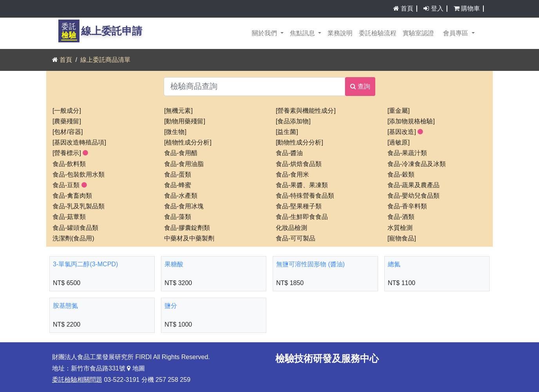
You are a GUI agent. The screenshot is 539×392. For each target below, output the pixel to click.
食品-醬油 (289, 153)
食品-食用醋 (181, 153)
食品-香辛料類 (407, 206)
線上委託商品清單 (105, 60)
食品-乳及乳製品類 (79, 206)
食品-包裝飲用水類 (79, 175)
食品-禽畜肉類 (72, 196)
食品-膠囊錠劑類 (187, 228)
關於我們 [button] (265, 33)
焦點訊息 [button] (303, 33)
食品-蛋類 (178, 175)
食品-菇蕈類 (69, 217)
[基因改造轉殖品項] (79, 143)
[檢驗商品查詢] (254, 87)
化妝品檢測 (291, 228)
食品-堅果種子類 (299, 206)
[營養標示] (70, 153)
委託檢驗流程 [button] (378, 33)
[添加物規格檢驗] (411, 121)
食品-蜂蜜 (178, 185)
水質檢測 (400, 228)
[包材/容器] (68, 132)
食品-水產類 (181, 196)
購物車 (472, 9)
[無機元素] (178, 111)
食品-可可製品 (296, 238)
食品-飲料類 (69, 164)
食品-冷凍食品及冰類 (417, 164)
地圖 (136, 369)
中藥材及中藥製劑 (189, 238)
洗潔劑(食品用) (73, 238)
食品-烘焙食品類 (299, 164)
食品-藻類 (178, 217)
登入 (437, 9)
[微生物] (175, 132)
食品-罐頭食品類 (75, 228)
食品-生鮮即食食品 (302, 217)
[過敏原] (399, 143)
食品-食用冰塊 (184, 206)
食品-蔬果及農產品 (413, 185)
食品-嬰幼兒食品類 (413, 196)
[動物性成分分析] (299, 143)
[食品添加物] (293, 121)
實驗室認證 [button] (418, 33)
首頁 (407, 9)
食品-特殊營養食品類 (305, 196)
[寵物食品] (402, 238)
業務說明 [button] (340, 33)
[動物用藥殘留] (185, 121)
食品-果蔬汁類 (407, 153)
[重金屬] (399, 111)
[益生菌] (287, 132)
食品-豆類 (70, 185)
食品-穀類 (401, 175)
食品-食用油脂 (184, 164)
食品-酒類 (401, 217)
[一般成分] (67, 111)
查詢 (360, 86)
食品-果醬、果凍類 (302, 185)
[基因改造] (405, 132)
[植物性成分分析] (188, 143)
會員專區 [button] (456, 33)
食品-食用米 (292, 175)
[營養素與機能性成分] (306, 111)
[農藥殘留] (67, 121)
